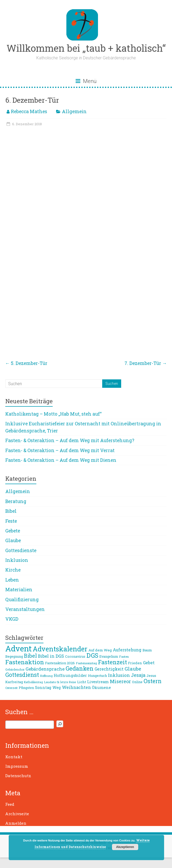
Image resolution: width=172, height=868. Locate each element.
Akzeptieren (125, 847)
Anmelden (16, 823)
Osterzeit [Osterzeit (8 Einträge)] (11, 688)
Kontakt (14, 757)
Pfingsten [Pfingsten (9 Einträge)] (26, 688)
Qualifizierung (22, 600)
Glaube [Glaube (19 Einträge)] (133, 669)
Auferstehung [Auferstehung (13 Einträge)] (127, 650)
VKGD (12, 619)
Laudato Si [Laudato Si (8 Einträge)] (52, 682)
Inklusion (17, 560)
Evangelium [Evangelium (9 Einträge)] (109, 656)
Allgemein (74, 111)
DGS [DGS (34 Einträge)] (92, 655)
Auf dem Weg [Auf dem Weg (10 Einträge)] (100, 650)
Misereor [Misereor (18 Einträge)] (120, 681)
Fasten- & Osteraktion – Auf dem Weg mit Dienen (61, 460)
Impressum (17, 766)
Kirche (13, 570)
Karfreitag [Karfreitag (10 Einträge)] (14, 682)
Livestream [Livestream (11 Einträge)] (98, 682)
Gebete (13, 531)
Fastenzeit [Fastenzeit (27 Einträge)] (112, 662)
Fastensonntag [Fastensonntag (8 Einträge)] (86, 663)
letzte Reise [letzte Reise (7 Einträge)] (68, 682)
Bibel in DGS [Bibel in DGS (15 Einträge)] (51, 656)
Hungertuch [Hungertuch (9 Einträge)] (97, 676)
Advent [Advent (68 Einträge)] (18, 648)
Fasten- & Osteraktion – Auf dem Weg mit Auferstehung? (70, 440)
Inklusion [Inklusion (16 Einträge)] (119, 675)
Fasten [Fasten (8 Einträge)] (124, 657)
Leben (12, 580)
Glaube (13, 540)
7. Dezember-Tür (146, 363)
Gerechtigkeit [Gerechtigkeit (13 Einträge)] (109, 669)
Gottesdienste (21, 550)
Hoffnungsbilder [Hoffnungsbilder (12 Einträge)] (70, 675)
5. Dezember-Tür (26, 363)
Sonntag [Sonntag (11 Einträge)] (43, 687)
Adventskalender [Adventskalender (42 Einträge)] (60, 649)
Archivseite (17, 814)
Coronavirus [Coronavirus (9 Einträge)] (75, 656)
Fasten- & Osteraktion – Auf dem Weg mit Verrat (60, 450)
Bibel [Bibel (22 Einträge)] (30, 656)
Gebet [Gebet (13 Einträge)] (149, 663)
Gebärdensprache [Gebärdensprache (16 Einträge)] (45, 669)
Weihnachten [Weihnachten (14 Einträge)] (76, 687)
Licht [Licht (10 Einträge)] (82, 682)
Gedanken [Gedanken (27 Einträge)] (80, 668)
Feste (11, 521)
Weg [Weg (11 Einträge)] (57, 687)
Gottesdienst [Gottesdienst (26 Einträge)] (22, 675)
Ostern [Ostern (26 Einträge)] (153, 681)
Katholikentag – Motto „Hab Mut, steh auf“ (53, 414)
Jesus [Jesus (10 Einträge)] (151, 676)
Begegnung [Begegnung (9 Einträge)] (14, 656)
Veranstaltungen (25, 609)
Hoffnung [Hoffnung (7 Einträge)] (46, 676)
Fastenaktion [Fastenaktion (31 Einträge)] (25, 662)
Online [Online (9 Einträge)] (137, 682)
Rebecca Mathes (29, 111)
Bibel (11, 511)
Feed (10, 804)
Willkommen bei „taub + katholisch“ (86, 48)
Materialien (19, 590)
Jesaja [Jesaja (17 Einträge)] (138, 675)
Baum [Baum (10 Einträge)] (147, 650)
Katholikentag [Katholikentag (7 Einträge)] (33, 682)
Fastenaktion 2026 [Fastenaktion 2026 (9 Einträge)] (60, 663)
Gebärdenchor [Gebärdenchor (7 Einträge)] (15, 670)
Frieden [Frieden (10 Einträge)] (135, 663)
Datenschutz (18, 776)
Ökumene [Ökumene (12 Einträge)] (101, 687)
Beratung (16, 501)
